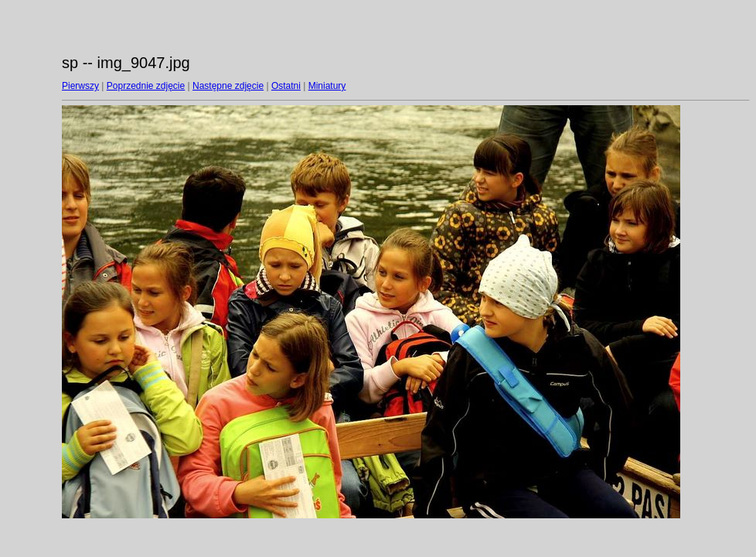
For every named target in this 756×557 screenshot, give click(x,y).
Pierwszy (80, 86)
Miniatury (327, 86)
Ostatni (286, 86)
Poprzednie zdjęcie (146, 86)
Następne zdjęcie (228, 86)
